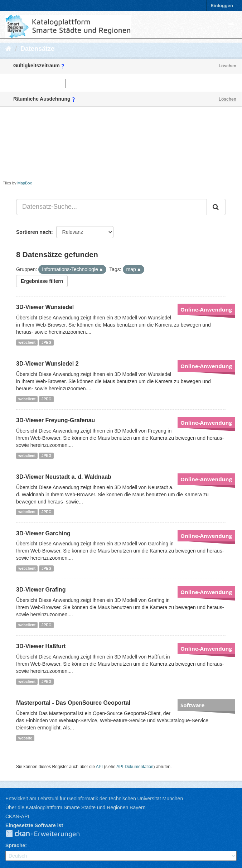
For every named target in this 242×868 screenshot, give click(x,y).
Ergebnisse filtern (42, 281)
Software (192, 705)
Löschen (228, 66)
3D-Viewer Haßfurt (41, 646)
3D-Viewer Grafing (41, 590)
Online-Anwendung (206, 309)
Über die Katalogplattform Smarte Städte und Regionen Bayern (75, 807)
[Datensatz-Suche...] (112, 207)
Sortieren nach (34, 232)
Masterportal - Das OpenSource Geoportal (73, 703)
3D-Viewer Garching (43, 533)
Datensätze (37, 49)
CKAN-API (17, 816)
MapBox (25, 183)
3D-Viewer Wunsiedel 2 (47, 364)
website (25, 738)
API (99, 767)
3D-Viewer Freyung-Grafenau (55, 420)
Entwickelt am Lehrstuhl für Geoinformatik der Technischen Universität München (94, 799)
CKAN (48, 834)
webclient (27, 342)
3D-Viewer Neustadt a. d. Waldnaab (64, 477)
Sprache (15, 845)
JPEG (47, 342)
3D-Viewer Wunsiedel (45, 307)
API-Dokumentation (135, 767)
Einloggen (222, 6)
